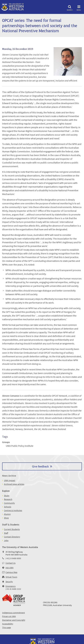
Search (70, 7)
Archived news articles (14, 484)
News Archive (9, 476)
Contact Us (11, 563)
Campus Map (11, 572)
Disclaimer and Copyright (14, 620)
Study (7, 496)
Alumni (7, 514)
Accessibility (8, 624)
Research (8, 499)
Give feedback (40, 466)
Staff (6, 533)
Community (9, 503)
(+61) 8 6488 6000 (13, 558)
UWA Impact (10, 480)
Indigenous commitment (14, 613)
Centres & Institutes (13, 510)
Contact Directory (12, 537)
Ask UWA (10, 568)
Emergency (11, 586)
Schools (8, 507)
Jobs (6, 540)
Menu (79, 7)
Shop (6, 518)
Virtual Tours (11, 577)
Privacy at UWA (9, 616)
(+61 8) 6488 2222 (13, 589)
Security (9, 582)
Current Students (12, 529)
